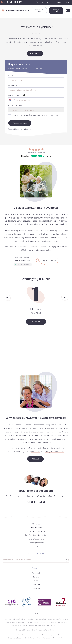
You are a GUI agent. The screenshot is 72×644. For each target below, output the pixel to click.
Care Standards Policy (37, 635)
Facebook (36, 573)
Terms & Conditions (19, 635)
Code (61, 638)
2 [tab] (35, 614)
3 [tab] (38, 614)
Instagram (36, 588)
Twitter (36, 577)
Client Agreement (36, 539)
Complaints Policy (54, 635)
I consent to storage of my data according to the (37, 115)
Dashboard (40, 2)
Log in (69, 2)
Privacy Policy (54, 115)
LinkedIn (36, 581)
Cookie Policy (29, 638)
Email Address (15, 85)
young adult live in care (54, 452)
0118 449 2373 (15, 2)
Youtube (36, 585)
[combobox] (11, 100)
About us (51, 2)
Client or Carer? (15, 105)
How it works (36, 528)
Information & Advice (36, 531)
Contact (60, 2)
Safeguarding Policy (15, 638)
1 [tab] (33, 614)
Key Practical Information (36, 535)
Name (11, 76)
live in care (36, 452)
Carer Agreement (36, 543)
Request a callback (49, 261)
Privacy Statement (44, 638)
